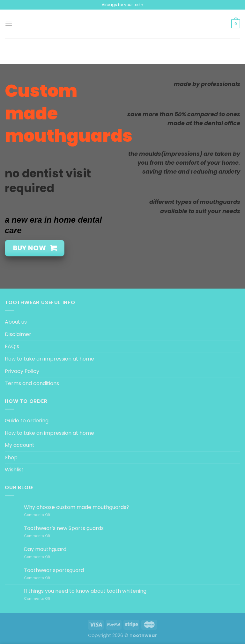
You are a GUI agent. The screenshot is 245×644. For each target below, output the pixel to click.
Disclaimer (18, 334)
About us (16, 322)
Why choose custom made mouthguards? (77, 507)
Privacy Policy (22, 371)
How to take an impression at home (49, 359)
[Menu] (9, 24)
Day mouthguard (45, 549)
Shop (11, 458)
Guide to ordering (27, 421)
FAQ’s (12, 346)
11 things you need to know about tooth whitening (85, 591)
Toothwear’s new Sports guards (64, 528)
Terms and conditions (32, 383)
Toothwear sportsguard (54, 570)
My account (20, 445)
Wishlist (14, 470)
